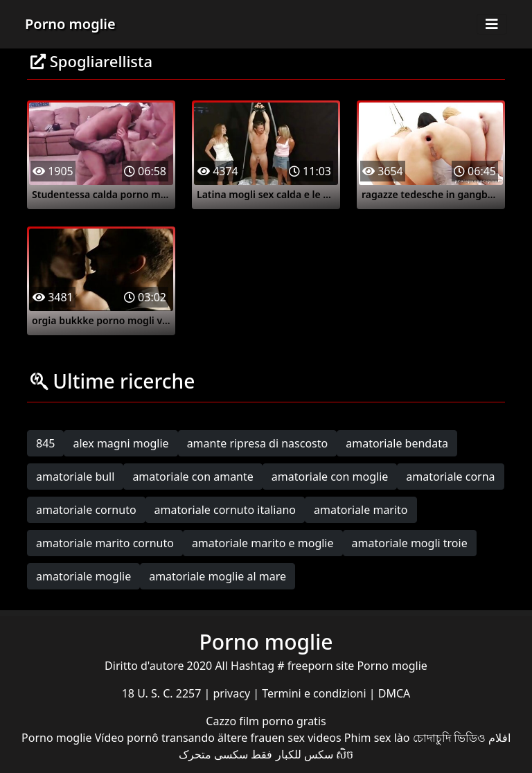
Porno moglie (70, 24)
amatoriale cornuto (86, 510)
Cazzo (222, 721)
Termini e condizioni (316, 693)
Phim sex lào (377, 738)
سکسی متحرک (213, 754)
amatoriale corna (450, 477)
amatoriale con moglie (330, 477)
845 (45, 443)
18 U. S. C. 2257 (163, 693)
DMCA (394, 693)
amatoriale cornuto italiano (225, 510)
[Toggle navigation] (492, 24)
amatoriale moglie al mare (218, 576)
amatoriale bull (75, 477)
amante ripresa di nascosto (258, 443)
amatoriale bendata (397, 443)
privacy (233, 693)
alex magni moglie (121, 443)
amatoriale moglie (83, 576)
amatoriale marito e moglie (263, 543)
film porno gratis (282, 721)
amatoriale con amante (193, 477)
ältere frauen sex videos (280, 738)
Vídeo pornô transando (155, 738)
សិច (345, 754)
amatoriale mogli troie (410, 543)
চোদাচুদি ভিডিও (449, 738)
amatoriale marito (361, 510)
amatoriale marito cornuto (105, 543)
